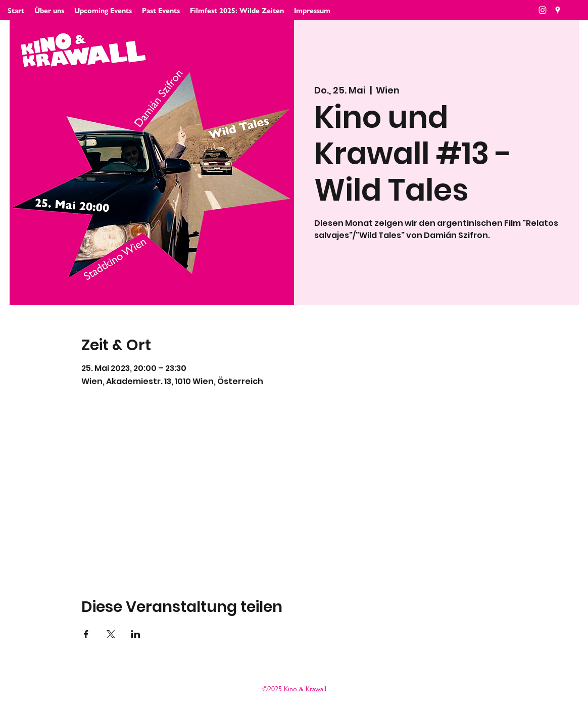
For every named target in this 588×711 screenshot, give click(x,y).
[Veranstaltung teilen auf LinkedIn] (136, 634)
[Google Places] (558, 10)
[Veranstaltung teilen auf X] (111, 634)
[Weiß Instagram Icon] (543, 10)
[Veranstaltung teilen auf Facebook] (86, 634)
